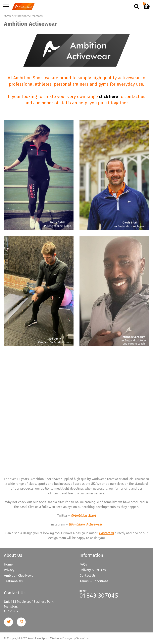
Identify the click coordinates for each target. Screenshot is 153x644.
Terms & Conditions (94, 581)
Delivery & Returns (93, 570)
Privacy (9, 570)
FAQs (83, 564)
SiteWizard (84, 638)
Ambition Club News (19, 575)
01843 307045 (99, 595)
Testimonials (13, 581)
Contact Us (88, 575)
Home (8, 16)
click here (108, 97)
